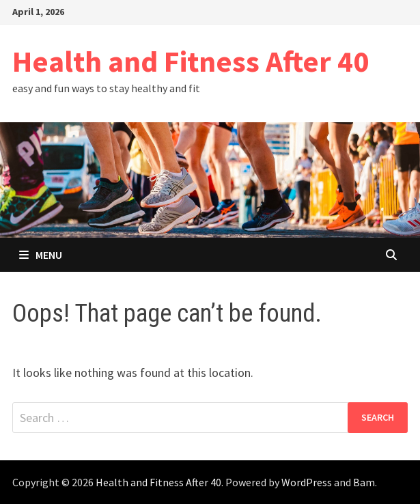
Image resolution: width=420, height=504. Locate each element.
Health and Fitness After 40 (191, 61)
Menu (41, 255)
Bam (364, 482)
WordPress (307, 482)
